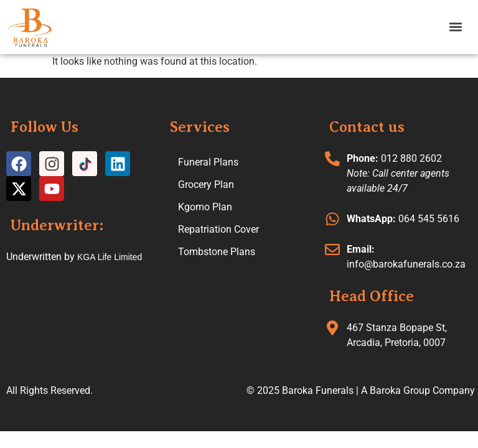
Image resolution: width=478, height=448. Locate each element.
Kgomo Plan (205, 207)
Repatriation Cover (218, 229)
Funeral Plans (208, 162)
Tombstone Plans (217, 252)
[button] (455, 27)
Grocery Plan (206, 184)
